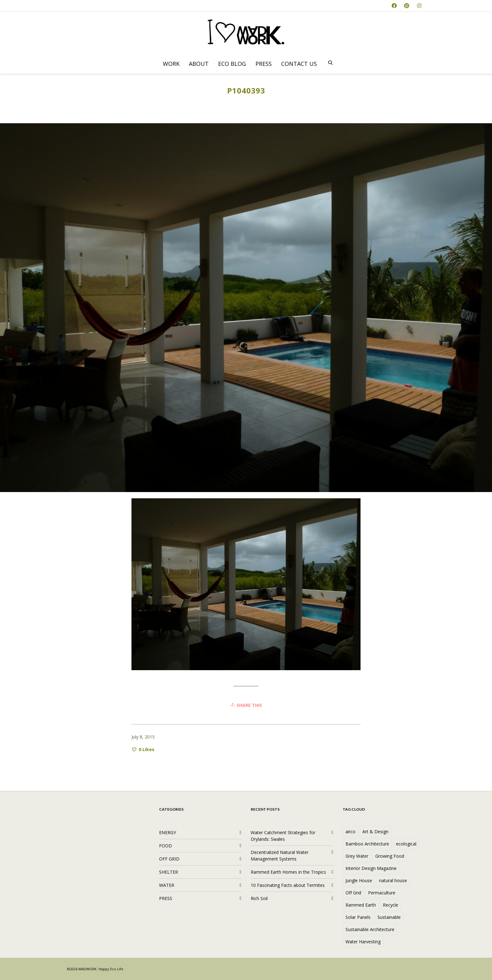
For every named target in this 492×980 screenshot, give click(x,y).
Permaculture (382, 893)
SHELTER (168, 872)
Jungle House (359, 880)
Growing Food (390, 856)
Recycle (390, 905)
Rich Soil (259, 898)
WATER (167, 885)
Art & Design (375, 832)
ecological (406, 844)
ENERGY (168, 832)
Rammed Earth (361, 905)
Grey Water (357, 856)
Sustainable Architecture (370, 929)
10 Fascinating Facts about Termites (288, 885)
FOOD (166, 846)
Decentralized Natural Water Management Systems (280, 856)
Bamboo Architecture (367, 844)
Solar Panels (358, 917)
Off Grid (353, 893)
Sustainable (389, 917)
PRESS (166, 898)
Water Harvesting (363, 942)
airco (350, 832)
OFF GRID (169, 859)
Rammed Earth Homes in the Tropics (288, 872)
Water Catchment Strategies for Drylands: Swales (283, 836)
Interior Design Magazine (371, 868)
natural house (393, 880)
